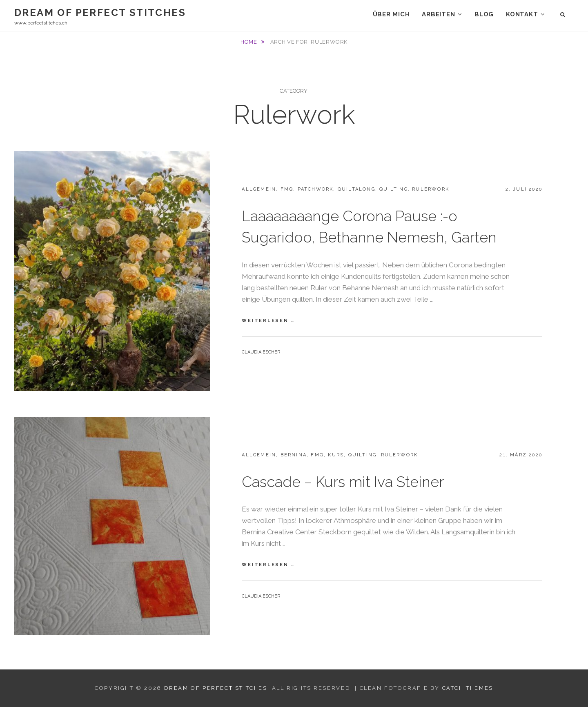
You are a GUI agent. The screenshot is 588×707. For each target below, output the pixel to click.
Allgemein (259, 189)
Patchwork (316, 189)
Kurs (336, 455)
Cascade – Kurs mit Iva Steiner (343, 482)
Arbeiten (438, 14)
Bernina (294, 455)
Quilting (394, 189)
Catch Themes (468, 688)
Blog (484, 14)
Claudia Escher (261, 352)
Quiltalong (356, 189)
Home (249, 42)
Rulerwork (431, 189)
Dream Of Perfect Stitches (100, 12)
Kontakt (522, 14)
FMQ (287, 189)
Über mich (391, 14)
